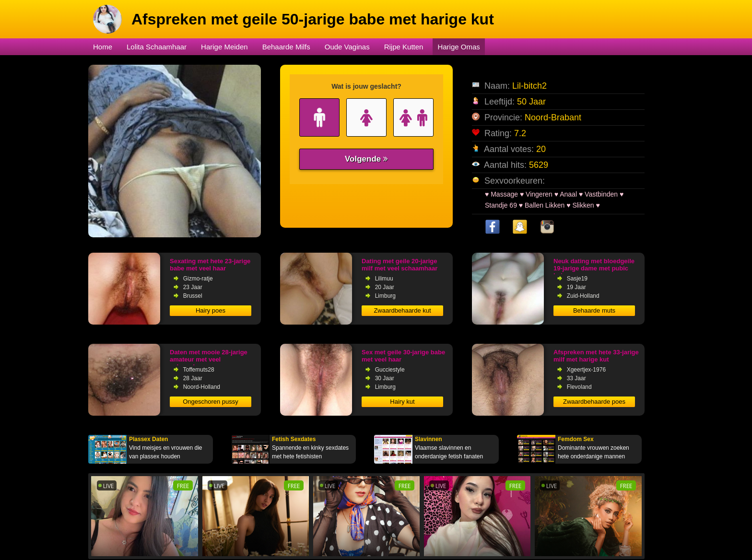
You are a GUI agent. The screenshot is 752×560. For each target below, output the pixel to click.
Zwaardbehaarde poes (594, 402)
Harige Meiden (224, 47)
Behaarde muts (594, 310)
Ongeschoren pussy (211, 402)
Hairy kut (402, 402)
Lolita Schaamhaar (157, 47)
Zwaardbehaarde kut (402, 310)
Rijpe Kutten (404, 47)
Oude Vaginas (347, 47)
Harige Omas (458, 47)
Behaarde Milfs (286, 47)
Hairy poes (211, 310)
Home (103, 47)
